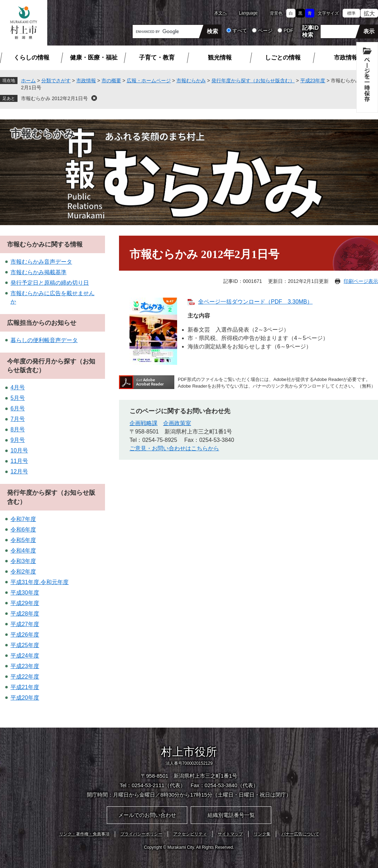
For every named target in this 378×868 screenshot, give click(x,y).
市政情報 (346, 58)
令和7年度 (23, 519)
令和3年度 (23, 561)
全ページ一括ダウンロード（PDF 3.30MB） (255, 302)
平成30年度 (25, 593)
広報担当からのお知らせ (42, 323)
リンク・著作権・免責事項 (84, 834)
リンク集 (262, 834)
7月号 (18, 419)
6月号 (18, 408)
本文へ (220, 13)
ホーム (28, 81)
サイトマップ (230, 834)
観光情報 (220, 58)
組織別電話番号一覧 (231, 815)
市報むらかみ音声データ (41, 262)
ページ (265, 30)
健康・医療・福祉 (94, 58)
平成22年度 (25, 677)
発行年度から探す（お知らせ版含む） (253, 81)
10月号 (19, 450)
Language (248, 13)
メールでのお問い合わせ (147, 815)
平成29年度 (25, 603)
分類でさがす (56, 81)
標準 (351, 13)
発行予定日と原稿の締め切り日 (50, 283)
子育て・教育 (157, 58)
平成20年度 (25, 698)
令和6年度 (23, 530)
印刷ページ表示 (361, 281)
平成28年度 (25, 614)
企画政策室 (177, 423)
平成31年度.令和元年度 (40, 582)
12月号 (19, 471)
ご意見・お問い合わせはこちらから (174, 448)
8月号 (18, 429)
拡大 (369, 13)
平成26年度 (25, 635)
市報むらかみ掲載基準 (38, 272)
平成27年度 (25, 624)
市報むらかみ (191, 81)
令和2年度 (23, 572)
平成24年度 (25, 656)
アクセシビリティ (190, 834)
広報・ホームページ (149, 81)
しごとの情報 (283, 58)
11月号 (19, 461)
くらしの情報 (31, 58)
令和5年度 (23, 540)
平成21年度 (25, 687)
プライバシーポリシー (141, 834)
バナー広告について (300, 834)
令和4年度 (23, 551)
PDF (288, 30)
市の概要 (111, 81)
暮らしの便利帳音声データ (44, 340)
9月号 (18, 440)
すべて (240, 30)
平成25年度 (25, 645)
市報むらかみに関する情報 (45, 244)
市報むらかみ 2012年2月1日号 (54, 98)
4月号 (18, 387)
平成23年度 (313, 81)
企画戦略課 (143, 423)
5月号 (18, 398)
